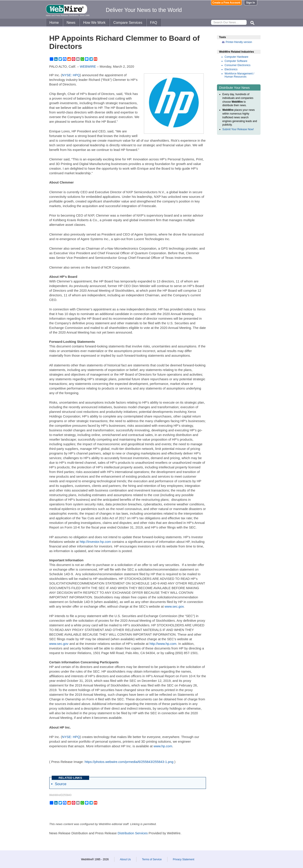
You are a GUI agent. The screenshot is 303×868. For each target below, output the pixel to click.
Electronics (231, 69)
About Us (125, 859)
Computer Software (236, 61)
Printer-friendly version (239, 42)
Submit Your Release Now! (238, 129)
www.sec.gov (174, 606)
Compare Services (128, 23)
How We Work (94, 23)
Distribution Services (133, 833)
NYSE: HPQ (71, 75)
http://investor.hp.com (95, 542)
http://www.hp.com (163, 644)
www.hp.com (163, 746)
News (71, 23)
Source (61, 784)
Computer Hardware (237, 57)
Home (54, 23)
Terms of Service (152, 859)
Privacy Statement (184, 859)
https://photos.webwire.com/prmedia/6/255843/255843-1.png (129, 762)
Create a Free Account (226, 3)
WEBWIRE (88, 66)
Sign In (251, 3)
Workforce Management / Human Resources (240, 75)
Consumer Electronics (238, 65)
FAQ (154, 23)
